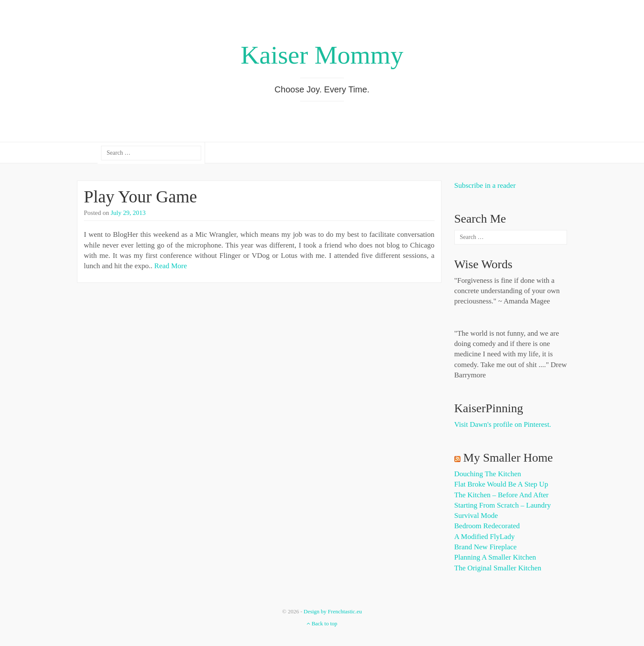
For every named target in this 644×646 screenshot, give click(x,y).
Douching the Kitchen (488, 474)
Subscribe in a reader (485, 185)
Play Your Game (140, 197)
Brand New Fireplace (486, 547)
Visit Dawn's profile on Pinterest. (503, 424)
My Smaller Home (508, 458)
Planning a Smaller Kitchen (495, 557)
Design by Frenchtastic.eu (333, 611)
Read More (171, 266)
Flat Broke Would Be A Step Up (501, 484)
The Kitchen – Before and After (502, 495)
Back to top (322, 623)
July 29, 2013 (128, 213)
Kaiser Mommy (322, 55)
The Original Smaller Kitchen (498, 568)
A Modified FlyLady (485, 537)
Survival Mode (476, 516)
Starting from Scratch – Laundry (503, 505)
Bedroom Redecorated (487, 526)
